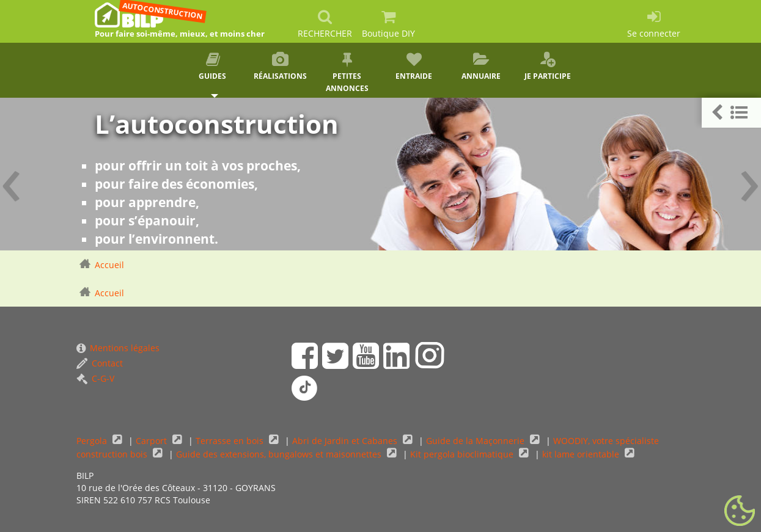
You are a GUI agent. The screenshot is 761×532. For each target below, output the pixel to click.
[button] (731, 113)
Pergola (93, 441)
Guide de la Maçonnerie (476, 441)
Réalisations (280, 67)
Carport (153, 441)
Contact (100, 363)
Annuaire (481, 67)
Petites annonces (347, 73)
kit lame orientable (582, 454)
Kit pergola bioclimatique (463, 454)
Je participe (548, 67)
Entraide (414, 67)
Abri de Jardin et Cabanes (346, 441)
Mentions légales (118, 348)
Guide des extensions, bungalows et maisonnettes (280, 454)
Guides (213, 67)
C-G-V (95, 378)
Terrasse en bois (231, 441)
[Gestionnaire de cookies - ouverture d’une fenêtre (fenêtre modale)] (740, 511)
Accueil (109, 265)
